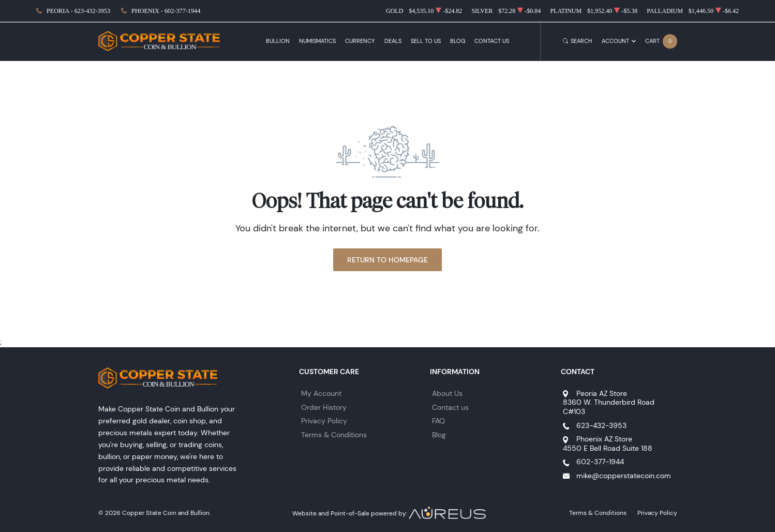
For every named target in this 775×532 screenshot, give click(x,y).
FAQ (438, 421)
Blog (458, 41)
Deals (393, 41)
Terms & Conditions (334, 435)
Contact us (450, 407)
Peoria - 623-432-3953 (78, 11)
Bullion (278, 41)
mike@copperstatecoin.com (624, 476)
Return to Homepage (387, 260)
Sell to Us (426, 41)
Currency (360, 41)
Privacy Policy (324, 421)
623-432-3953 (601, 425)
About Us (447, 393)
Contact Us (492, 41)
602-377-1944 (600, 462)
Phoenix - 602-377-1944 (166, 11)
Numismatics (317, 41)
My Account (321, 393)
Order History (324, 407)
